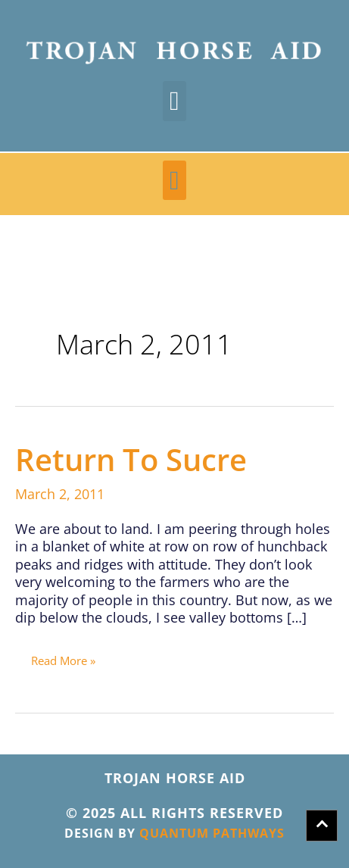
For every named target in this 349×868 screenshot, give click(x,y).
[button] (174, 101)
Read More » (63, 657)
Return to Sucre (131, 459)
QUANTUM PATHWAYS (212, 833)
